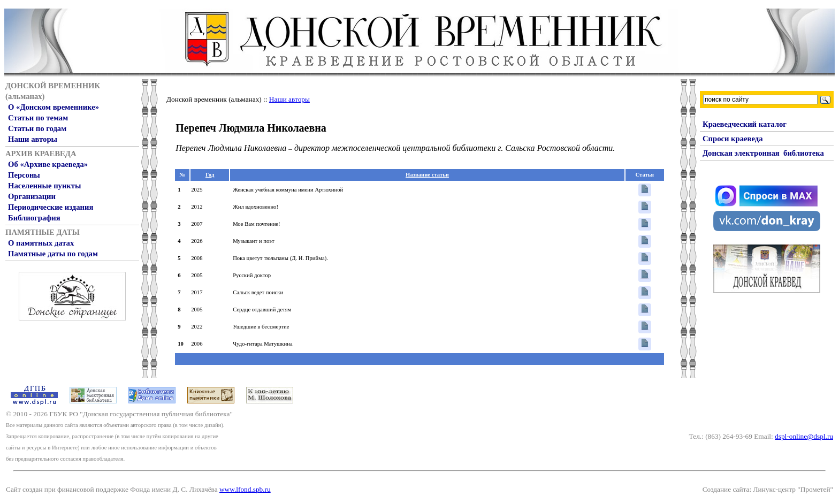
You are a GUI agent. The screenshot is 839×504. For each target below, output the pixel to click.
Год (210, 175)
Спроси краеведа (733, 139)
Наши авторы (33, 139)
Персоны (24, 175)
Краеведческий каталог (745, 124)
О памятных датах (41, 243)
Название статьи (427, 175)
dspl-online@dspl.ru (804, 436)
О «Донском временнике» (54, 107)
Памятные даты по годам (53, 254)
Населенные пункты (44, 186)
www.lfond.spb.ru (245, 489)
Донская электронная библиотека (763, 153)
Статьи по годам (37, 128)
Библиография (34, 218)
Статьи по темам (38, 118)
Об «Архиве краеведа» (48, 164)
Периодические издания (51, 207)
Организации (32, 196)
